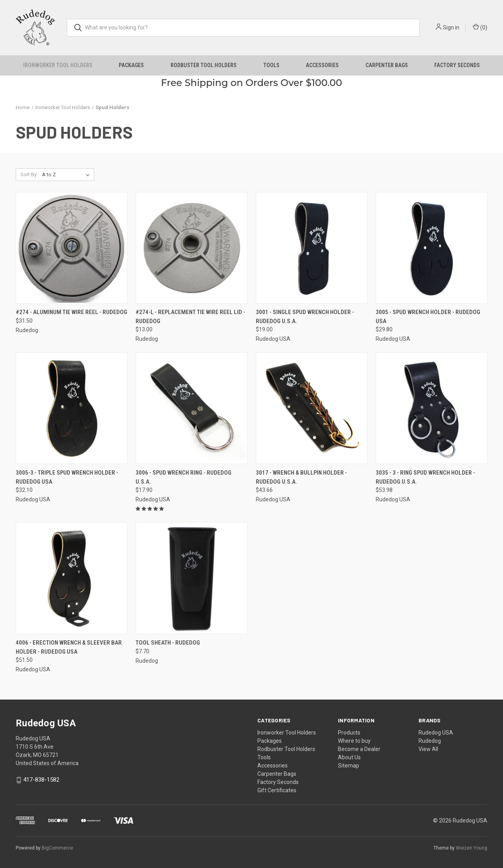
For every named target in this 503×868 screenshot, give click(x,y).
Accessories (322, 65)
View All (428, 749)
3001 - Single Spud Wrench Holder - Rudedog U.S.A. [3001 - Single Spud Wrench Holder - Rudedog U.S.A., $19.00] (305, 317)
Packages (131, 65)
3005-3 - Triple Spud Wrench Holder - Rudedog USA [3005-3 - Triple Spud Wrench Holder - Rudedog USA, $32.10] (67, 477)
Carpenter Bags (387, 65)
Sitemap (349, 766)
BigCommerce (57, 848)
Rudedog (430, 741)
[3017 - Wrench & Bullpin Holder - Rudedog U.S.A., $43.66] (312, 408)
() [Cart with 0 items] (480, 27)
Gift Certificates (277, 790)
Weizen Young (472, 848)
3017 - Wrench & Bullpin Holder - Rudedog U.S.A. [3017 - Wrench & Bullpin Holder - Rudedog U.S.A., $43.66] (301, 477)
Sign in (451, 27)
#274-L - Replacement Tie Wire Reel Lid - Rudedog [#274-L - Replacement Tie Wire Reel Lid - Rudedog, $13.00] (190, 317)
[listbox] (67, 175)
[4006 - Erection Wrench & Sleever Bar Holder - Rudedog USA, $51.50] (72, 578)
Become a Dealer (359, 749)
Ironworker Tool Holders (58, 65)
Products (349, 733)
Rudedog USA (436, 733)
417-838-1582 (41, 780)
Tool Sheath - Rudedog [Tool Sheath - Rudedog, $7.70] (168, 643)
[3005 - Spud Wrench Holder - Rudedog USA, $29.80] (431, 248)
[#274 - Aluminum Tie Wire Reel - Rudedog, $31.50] (72, 248)
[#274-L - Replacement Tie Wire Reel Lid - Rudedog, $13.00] (191, 248)
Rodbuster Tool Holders (204, 65)
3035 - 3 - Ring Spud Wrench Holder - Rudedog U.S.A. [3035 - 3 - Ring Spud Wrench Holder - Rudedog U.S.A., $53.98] (425, 477)
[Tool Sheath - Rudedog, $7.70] (191, 578)
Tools (271, 65)
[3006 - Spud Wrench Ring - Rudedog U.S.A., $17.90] (191, 408)
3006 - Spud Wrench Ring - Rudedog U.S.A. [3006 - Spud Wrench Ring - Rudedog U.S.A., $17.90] (184, 477)
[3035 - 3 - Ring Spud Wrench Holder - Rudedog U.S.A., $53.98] (431, 408)
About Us (349, 757)
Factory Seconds (457, 65)
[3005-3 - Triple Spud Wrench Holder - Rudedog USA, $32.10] (72, 408)
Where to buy (354, 741)
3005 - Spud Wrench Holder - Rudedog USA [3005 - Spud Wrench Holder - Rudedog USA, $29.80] (428, 317)
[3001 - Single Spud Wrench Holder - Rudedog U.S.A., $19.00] (312, 248)
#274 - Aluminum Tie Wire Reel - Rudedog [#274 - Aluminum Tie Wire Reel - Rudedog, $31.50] (72, 312)
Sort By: (29, 175)
